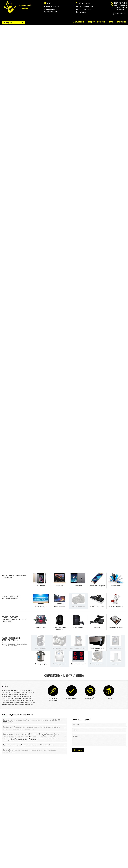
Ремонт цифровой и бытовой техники (11, 597)
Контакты (121, 22)
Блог (111, 22)
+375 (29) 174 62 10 (120, 7)
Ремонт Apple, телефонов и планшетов (14, 577)
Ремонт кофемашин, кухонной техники (11, 639)
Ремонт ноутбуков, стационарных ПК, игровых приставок (14, 619)
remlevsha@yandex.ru (122, 9)
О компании (78, 22)
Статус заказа (120, 14)
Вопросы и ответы (96, 22)
